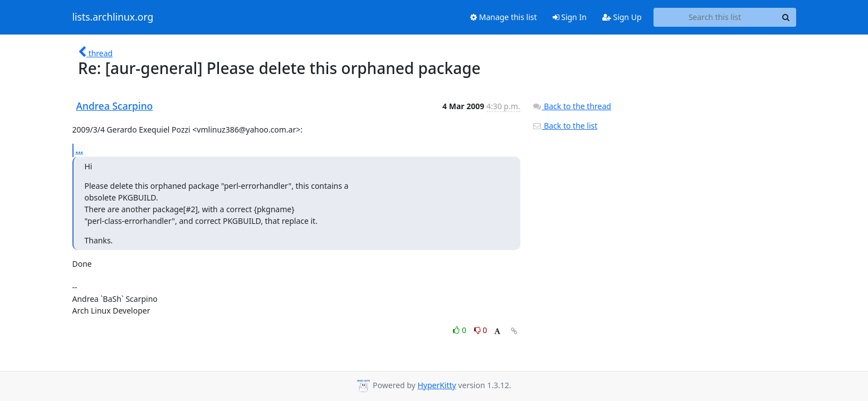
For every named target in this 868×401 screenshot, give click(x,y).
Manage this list (504, 17)
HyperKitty (437, 385)
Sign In (570, 17)
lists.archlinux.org (113, 17)
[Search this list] (715, 17)
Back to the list (565, 126)
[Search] (786, 17)
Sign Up (622, 17)
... (80, 150)
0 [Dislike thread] (481, 330)
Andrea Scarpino (115, 106)
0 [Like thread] (460, 330)
